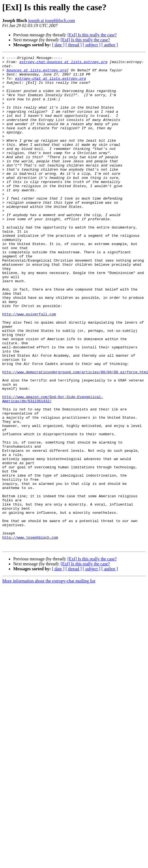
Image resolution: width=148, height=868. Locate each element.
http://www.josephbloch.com (30, 634)
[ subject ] (92, 45)
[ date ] (58, 45)
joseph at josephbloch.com (51, 21)
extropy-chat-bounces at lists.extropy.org (63, 63)
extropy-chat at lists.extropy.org (50, 83)
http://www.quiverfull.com (29, 366)
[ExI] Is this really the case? (92, 35)
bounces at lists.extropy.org (37, 73)
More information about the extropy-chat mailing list (49, 679)
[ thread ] (74, 45)
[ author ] (110, 45)
